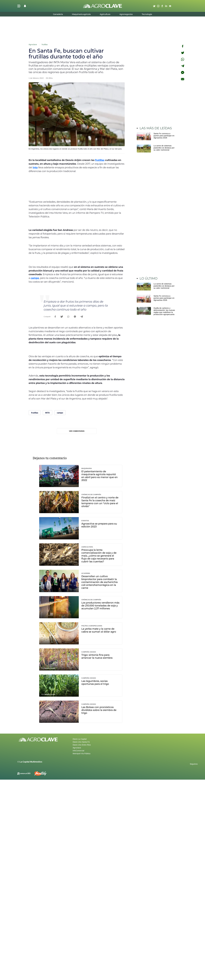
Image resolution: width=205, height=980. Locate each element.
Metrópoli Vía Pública (82, 754)
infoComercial (78, 751)
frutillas (45, 44)
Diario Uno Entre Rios (82, 745)
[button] (19, 6)
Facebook (162, 6)
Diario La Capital (80, 739)
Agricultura (105, 14)
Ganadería (58, 14)
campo (35, 278)
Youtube (170, 6)
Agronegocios (126, 14)
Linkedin (166, 6)
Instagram (158, 6)
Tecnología (147, 14)
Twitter (154, 6)
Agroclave (33, 44)
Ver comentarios (77, 431)
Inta (35, 168)
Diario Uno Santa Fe (81, 742)
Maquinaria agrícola (81, 14)
